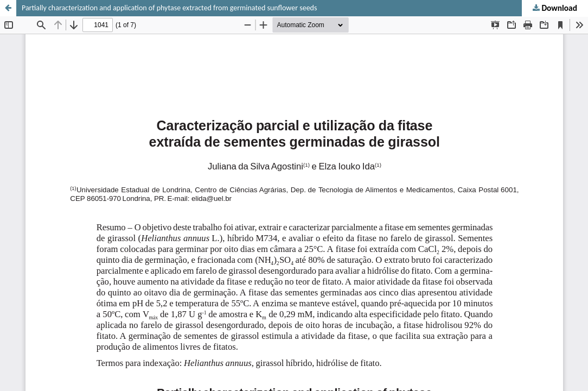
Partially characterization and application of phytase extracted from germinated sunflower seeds (169, 8)
